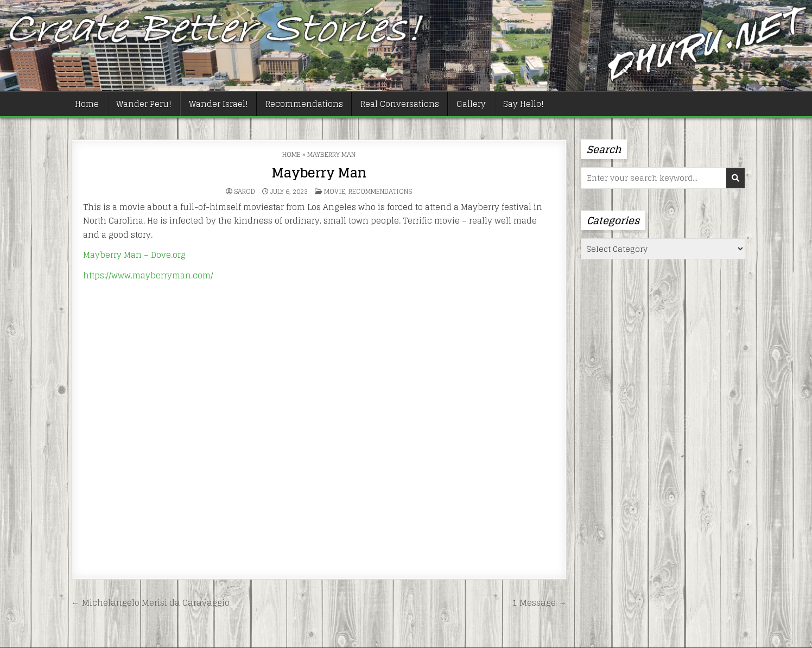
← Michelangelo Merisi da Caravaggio (150, 602)
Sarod (245, 192)
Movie (335, 191)
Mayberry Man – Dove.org (134, 255)
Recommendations (304, 104)
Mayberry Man (319, 173)
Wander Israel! (218, 104)
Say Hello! (524, 104)
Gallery (471, 104)
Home (87, 104)
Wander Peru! (144, 104)
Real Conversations (400, 104)
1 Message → (539, 602)
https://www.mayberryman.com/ (148, 275)
